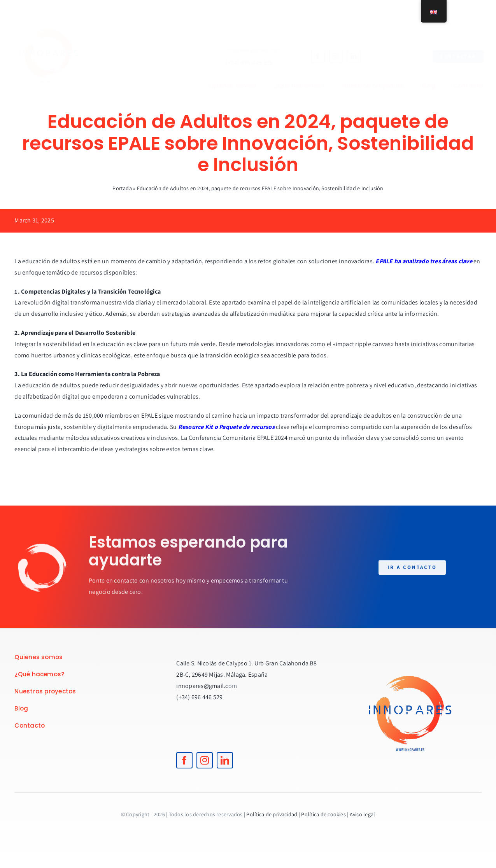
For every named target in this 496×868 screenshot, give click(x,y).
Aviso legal (363, 814)
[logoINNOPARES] (55, 15)
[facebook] (312, 56)
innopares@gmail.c (202, 686)
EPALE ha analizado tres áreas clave (424, 261)
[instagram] (329, 56)
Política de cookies (323, 814)
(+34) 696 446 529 (243, 63)
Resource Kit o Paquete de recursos (226, 427)
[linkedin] (347, 56)
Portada (122, 188)
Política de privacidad (272, 814)
